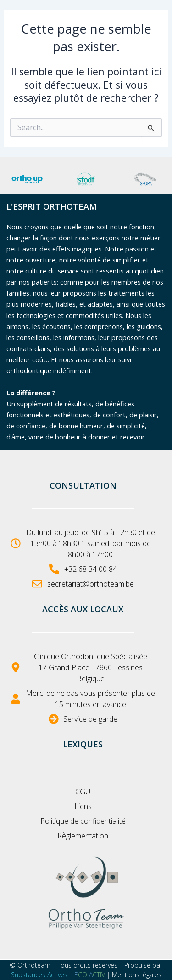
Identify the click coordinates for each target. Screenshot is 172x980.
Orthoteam (34, 965)
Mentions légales (137, 975)
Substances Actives (39, 975)
